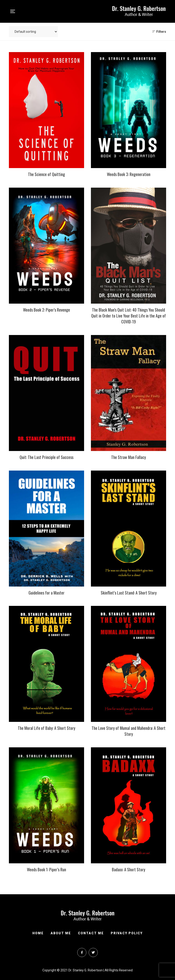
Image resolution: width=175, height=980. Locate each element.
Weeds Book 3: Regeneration (129, 174)
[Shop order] (33, 32)
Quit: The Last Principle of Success (46, 457)
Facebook (82, 952)
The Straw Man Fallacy (129, 457)
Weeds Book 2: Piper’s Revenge (46, 310)
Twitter (93, 952)
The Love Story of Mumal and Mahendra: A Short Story (129, 731)
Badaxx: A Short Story (129, 869)
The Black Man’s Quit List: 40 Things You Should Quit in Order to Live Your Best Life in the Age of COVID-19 (129, 316)
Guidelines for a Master (46, 593)
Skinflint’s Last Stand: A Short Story (129, 593)
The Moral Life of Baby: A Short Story (46, 728)
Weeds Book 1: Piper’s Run (46, 869)
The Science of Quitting (46, 174)
